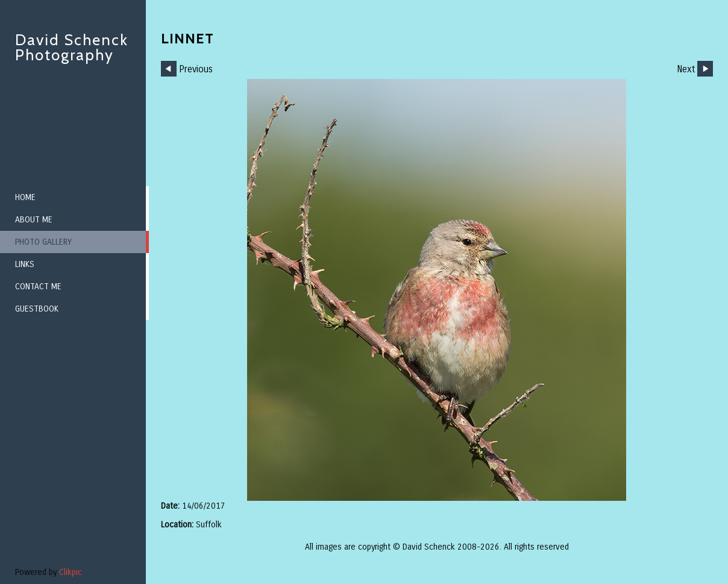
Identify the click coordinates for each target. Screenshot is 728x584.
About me (34, 220)
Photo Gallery (43, 242)
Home (25, 197)
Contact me (38, 287)
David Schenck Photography (72, 47)
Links (25, 264)
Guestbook (37, 309)
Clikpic (71, 572)
